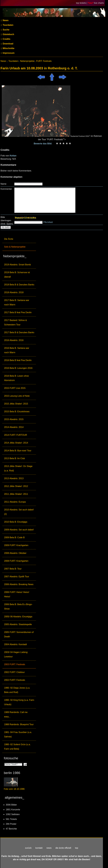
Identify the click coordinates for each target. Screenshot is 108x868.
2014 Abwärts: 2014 (14, 427)
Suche (6, 30)
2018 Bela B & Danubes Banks (19, 285)
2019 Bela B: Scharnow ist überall (17, 275)
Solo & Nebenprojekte (15, 247)
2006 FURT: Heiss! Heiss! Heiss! (17, 594)
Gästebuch (8, 34)
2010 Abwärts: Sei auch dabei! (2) (19, 512)
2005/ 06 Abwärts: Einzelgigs (18, 617)
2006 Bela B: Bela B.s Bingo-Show (18, 607)
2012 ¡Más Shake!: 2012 (16, 486)
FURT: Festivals (44, 61)
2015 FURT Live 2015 (15, 388)
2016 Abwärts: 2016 (14, 340)
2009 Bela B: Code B (14, 537)
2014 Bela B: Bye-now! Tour (18, 451)
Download (8, 44)
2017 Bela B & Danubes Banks (19, 332)
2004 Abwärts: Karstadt (15, 644)
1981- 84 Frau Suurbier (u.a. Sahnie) (18, 734)
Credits (6, 39)
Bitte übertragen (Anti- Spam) (7, 220)
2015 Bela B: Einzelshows (17, 412)
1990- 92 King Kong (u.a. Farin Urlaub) (19, 702)
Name (3, 184)
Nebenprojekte (27, 61)
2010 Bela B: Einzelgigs (16, 522)
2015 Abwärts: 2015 (14, 419)
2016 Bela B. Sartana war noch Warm (17, 350)
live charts (99, 3)
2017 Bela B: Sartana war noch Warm (17, 302)
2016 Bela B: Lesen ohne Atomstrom (16, 378)
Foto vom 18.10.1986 (14, 789)
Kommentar (6, 189)
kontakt (39, 848)
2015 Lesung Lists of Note (17, 396)
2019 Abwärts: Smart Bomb (17, 265)
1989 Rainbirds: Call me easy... (16, 714)
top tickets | (82, 3)
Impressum (8, 53)
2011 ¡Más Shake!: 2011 (16, 494)
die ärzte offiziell (63, 848)
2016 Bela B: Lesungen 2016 (18, 368)
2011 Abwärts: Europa (15, 502)
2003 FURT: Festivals (15, 664)
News (5, 20)
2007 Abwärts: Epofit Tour (17, 577)
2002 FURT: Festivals (15, 680)
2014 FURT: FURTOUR (16, 435)
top (77, 848)
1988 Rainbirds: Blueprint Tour (19, 724)
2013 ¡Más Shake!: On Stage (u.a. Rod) (18, 468)
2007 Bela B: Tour (13, 569)
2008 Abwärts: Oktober (15, 553)
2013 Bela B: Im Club (14, 458)
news (49, 848)
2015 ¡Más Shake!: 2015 (16, 404)
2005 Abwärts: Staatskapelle (18, 624)
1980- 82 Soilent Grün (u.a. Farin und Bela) (17, 747)
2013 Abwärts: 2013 (14, 478)
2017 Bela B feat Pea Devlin (18, 312)
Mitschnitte (8, 48)
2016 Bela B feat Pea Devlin (18, 360)
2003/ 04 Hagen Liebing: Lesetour (16, 654)
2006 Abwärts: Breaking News (19, 584)
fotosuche (11, 758)
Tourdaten (8, 25)
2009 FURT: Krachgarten (16, 545)
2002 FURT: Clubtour (14, 672)
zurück (28, 848)
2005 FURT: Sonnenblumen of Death (19, 634)
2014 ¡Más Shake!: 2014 (16, 443)
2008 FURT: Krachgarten (16, 561)
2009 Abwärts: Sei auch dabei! (19, 530)
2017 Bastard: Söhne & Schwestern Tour (15, 322)
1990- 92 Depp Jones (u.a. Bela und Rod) (17, 690)
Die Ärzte (9, 239)
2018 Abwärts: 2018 (14, 292)
